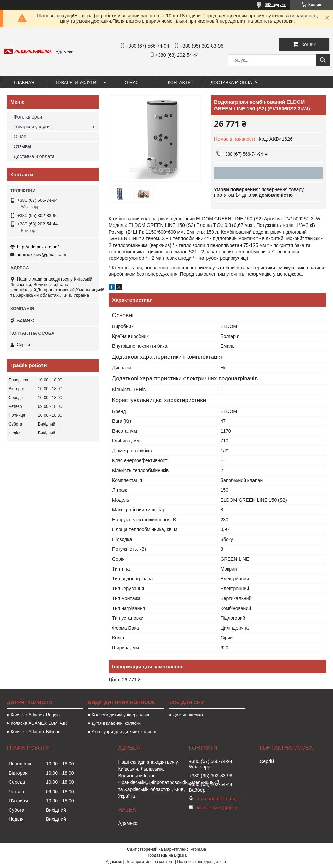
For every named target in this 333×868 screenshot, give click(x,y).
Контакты (179, 82)
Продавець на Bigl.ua (166, 855)
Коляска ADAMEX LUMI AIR (39, 723)
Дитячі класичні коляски (116, 723)
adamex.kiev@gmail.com (41, 255)
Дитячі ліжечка (188, 715)
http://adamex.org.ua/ (38, 247)
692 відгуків (276, 5)
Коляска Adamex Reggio (35, 715)
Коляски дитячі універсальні (120, 715)
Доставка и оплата (234, 82)
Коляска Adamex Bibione (36, 732)
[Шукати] (323, 60)
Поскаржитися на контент (150, 862)
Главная (24, 82)
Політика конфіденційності (202, 862)
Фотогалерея (28, 117)
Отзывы (22, 146)
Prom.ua (198, 849)
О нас (132, 82)
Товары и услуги (76, 82)
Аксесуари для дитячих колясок (124, 732)
